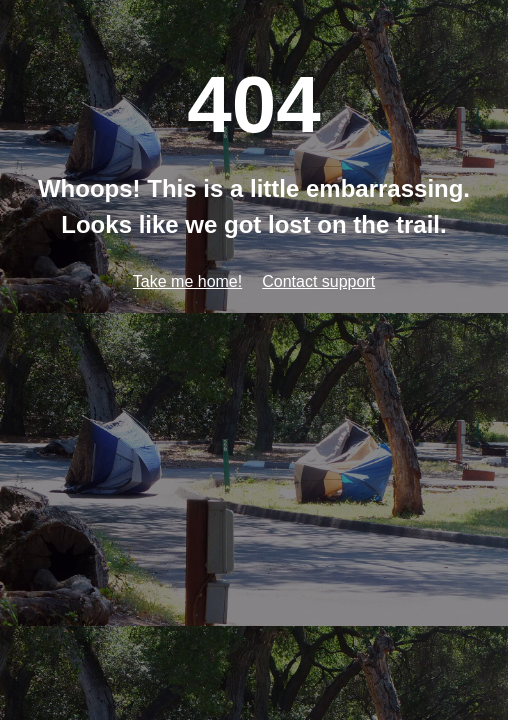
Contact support (318, 281)
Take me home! (187, 281)
